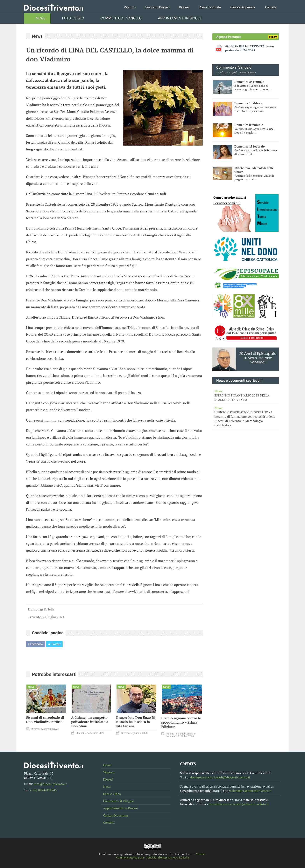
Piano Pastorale (210, 7)
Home (107, 765)
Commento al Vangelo (121, 18)
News (41, 18)
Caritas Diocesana (243, 7)
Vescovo (130, 7)
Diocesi (184, 7)
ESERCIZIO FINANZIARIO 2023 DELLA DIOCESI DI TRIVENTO (246, 395)
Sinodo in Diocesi (157, 7)
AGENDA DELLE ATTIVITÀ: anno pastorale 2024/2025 (250, 48)
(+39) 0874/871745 (43, 790)
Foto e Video (73, 18)
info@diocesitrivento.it (50, 784)
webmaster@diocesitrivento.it (250, 791)
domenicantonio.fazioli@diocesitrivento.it (220, 777)
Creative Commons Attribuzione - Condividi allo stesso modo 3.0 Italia (161, 856)
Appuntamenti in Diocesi (180, 18)
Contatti (271, 7)
